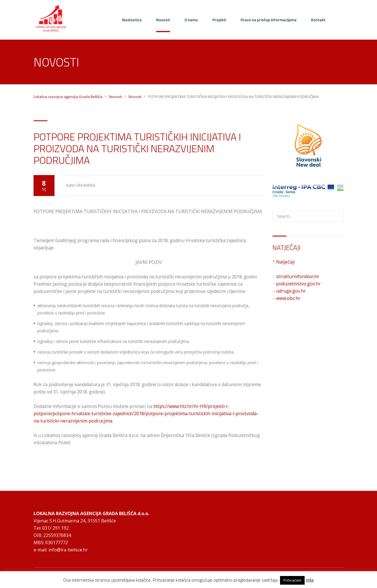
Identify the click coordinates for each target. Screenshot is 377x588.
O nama (191, 20)
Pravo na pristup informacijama (269, 20)
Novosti (163, 20)
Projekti (219, 20)
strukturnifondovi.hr (298, 276)
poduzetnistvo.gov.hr (298, 284)
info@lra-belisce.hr (68, 550)
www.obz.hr (288, 298)
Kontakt (318, 20)
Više (310, 580)
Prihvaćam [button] (292, 580)
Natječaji (285, 262)
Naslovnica (132, 20)
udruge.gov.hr (291, 291)
